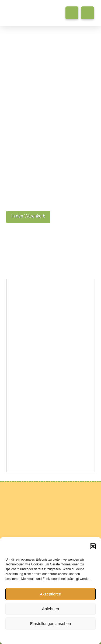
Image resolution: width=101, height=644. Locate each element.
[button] (93, 546)
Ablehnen (50, 609)
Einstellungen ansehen (51, 623)
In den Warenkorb (28, 216)
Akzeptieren (50, 594)
